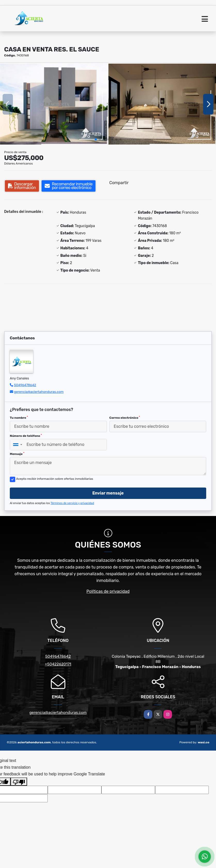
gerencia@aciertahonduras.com (39, 392)
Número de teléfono (26, 436)
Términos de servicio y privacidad (72, 503)
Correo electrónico (125, 418)
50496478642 (25, 385)
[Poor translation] (19, 782)
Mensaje (17, 454)
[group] (54, 104)
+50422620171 (58, 664)
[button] (96, 139)
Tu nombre (19, 418)
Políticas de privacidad (108, 591)
